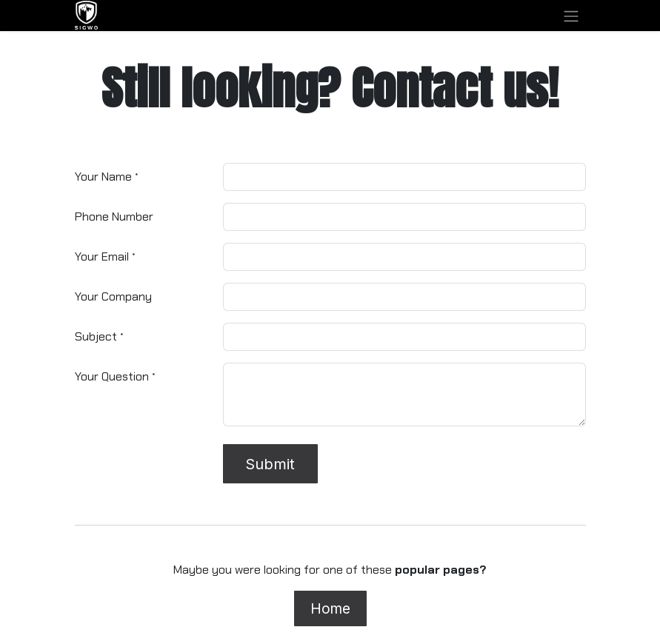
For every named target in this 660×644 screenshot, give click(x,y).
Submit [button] (270, 464)
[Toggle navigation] (571, 16)
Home (330, 608)
